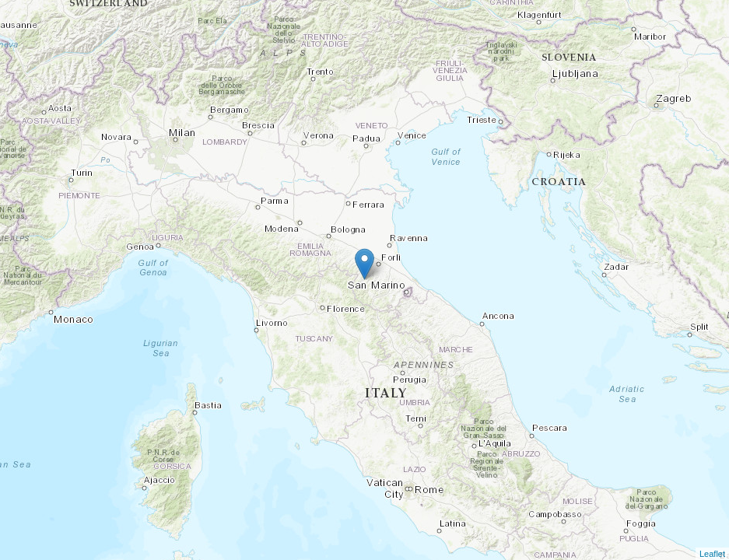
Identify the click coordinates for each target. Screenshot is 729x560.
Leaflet (712, 554)
